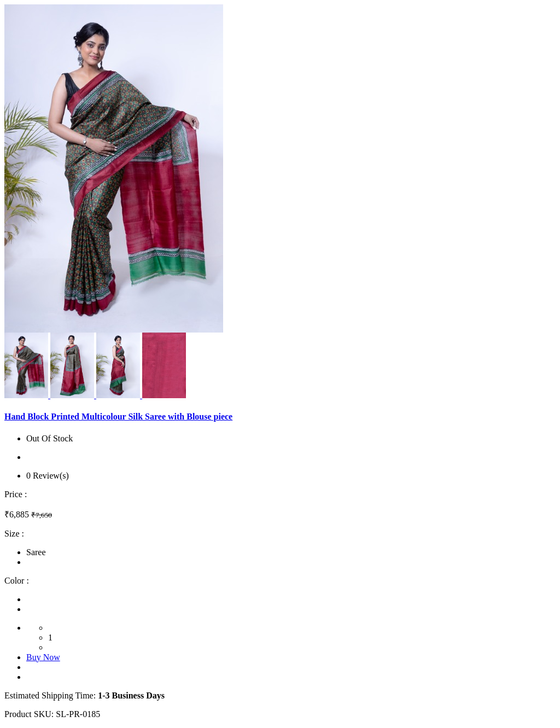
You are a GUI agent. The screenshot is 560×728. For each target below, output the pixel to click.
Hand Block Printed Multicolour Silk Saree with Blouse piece (118, 417)
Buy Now (43, 657)
